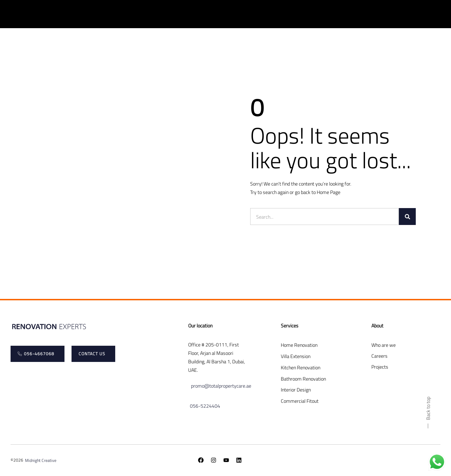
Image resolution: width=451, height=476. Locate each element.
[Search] (407, 217)
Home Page (329, 192)
